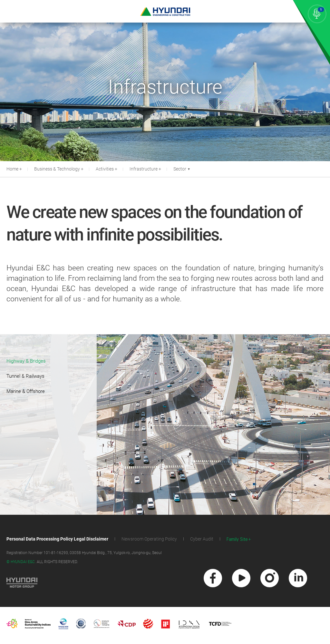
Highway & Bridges (26, 361)
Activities (105, 169)
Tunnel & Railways (25, 376)
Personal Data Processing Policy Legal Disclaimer (57, 539)
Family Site (237, 539)
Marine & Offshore (26, 391)
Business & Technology (57, 169)
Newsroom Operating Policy (149, 539)
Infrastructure (144, 169)
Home (12, 169)
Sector (182, 169)
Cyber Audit (202, 539)
